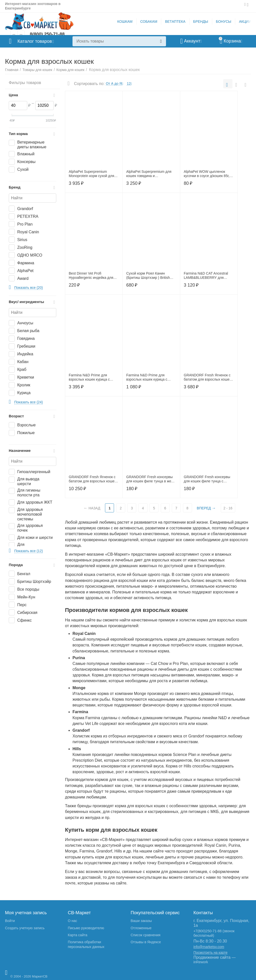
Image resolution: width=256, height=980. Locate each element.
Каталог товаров (35, 41)
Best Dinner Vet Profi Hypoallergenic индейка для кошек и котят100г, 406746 (91, 276)
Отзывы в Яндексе (146, 942)
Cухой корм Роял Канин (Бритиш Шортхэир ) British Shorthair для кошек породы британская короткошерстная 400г (150, 276)
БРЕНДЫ (201, 22)
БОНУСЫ (224, 22)
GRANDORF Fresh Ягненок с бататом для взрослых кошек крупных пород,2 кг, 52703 (207, 377)
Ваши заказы (141, 921)
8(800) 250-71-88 (47, 34)
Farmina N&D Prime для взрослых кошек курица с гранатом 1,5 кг (89, 377)
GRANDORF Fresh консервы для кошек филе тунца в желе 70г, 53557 (151, 479)
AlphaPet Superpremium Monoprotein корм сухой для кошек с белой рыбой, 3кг (91, 174)
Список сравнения (145, 935)
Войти (10, 921)
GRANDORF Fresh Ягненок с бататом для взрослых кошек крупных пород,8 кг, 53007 (92, 479)
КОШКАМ (125, 22)
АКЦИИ (245, 22)
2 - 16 (228, 508)
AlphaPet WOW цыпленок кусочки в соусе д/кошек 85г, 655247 (207, 174)
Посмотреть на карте (210, 952)
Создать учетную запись (25, 928)
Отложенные (141, 928)
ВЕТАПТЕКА (175, 22)
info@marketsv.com (209, 947)
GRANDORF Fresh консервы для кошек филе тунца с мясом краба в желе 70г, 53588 (209, 479)
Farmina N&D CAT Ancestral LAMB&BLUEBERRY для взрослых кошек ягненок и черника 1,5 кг (206, 276)
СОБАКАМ (149, 22)
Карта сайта (77, 935)
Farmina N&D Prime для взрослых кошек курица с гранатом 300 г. (147, 377)
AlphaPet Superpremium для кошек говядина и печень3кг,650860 (149, 174)
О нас (72, 921)
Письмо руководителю (86, 928)
